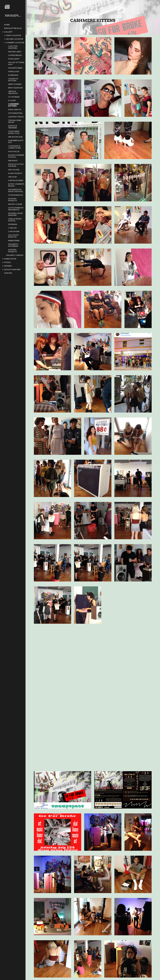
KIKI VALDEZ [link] (14, 170)
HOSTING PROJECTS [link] (12, 200)
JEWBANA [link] (13, 224)
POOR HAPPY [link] (14, 59)
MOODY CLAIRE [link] (15, 204)
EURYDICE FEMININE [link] (13, 127)
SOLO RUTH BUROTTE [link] (13, 236)
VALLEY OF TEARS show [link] (16, 63)
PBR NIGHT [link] (13, 161)
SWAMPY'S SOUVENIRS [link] (13, 245)
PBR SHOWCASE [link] (15, 137)
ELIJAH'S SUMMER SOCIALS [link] (16, 156)
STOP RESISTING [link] (15, 113)
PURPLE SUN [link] (14, 72)
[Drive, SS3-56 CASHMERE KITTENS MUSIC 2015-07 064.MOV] (63, 697)
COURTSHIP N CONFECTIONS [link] (14, 147)
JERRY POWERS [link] (15, 84)
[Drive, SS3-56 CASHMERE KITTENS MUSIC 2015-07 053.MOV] (123, 745)
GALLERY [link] (8, 32)
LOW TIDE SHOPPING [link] (13, 47)
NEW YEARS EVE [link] (15, 88)
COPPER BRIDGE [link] (15, 55)
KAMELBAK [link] (13, 75)
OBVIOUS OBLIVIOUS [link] (13, 92)
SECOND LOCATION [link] (15, 39)
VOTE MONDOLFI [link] (16, 195)
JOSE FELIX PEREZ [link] (16, 180)
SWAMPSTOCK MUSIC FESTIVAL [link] (16, 191)
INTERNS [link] (8, 266)
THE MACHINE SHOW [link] (15, 121)
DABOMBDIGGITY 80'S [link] (16, 141)
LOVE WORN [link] (14, 231)
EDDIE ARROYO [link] (15, 110)
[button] (158, 3)
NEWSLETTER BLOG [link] (13, 28)
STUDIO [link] (7, 262)
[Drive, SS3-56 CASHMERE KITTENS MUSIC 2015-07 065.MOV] (123, 697)
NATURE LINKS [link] (15, 52)
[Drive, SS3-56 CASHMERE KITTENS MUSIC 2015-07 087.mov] (63, 650)
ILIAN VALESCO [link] (15, 173)
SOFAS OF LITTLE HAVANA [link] (16, 165)
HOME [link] (7, 25)
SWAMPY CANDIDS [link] (15, 255)
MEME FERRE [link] (14, 241)
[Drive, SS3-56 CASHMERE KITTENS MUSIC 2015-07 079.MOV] (123, 650)
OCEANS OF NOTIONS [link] (13, 80)
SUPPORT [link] (8, 273)
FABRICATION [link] (10, 259)
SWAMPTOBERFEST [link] (16, 68)
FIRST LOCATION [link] (14, 35)
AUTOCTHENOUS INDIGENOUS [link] (16, 209)
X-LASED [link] (12, 100)
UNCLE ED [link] (12, 177)
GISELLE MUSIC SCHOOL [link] (15, 220)
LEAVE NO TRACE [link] (16, 117)
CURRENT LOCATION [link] (15, 43)
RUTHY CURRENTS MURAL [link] (16, 185)
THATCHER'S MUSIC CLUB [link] (14, 132)
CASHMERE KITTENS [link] (13, 105)
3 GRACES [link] (12, 228)
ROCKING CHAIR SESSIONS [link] (15, 214)
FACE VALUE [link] (14, 152)
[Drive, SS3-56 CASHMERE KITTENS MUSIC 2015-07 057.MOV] (63, 745)
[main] (93, 20)
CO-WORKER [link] (14, 97)
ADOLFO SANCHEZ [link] (12, 270)
